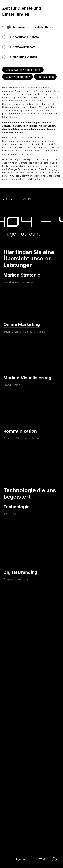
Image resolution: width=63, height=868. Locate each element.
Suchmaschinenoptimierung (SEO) (25, 333)
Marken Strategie (22, 275)
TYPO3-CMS (11, 515)
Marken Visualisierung (27, 378)
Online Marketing (22, 324)
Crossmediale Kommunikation (22, 440)
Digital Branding (20, 572)
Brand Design (12, 386)
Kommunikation (20, 431)
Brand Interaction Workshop (21, 284)
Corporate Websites (16, 581)
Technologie (16, 507)
